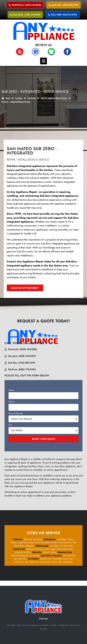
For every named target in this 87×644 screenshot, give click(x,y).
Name (11, 390)
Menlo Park (19, 549)
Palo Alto (37, 552)
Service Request (16, 414)
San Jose (57, 555)
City (10, 425)
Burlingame (50, 539)
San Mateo (33, 559)
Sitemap (43, 619)
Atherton (18, 539)
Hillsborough (42, 546)
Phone (12, 402)
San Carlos (46, 555)
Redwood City (65, 552)
